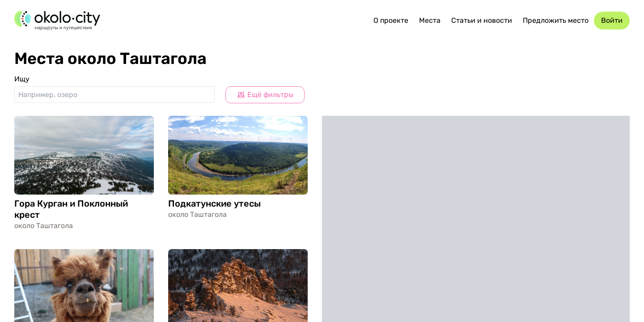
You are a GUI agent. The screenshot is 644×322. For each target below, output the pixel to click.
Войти (612, 20)
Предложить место (556, 20)
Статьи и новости (482, 20)
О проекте (391, 20)
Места (430, 20)
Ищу (22, 79)
